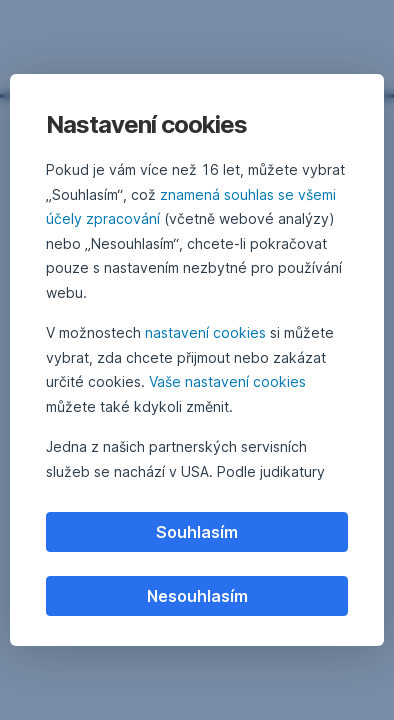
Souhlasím (197, 532)
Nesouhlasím (197, 596)
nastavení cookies (205, 332)
